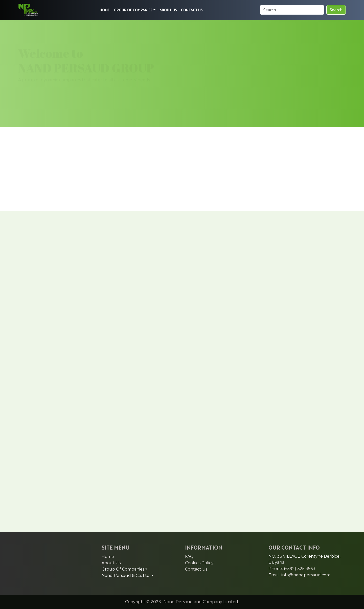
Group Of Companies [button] (123, 569)
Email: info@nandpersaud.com (299, 575)
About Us (111, 563)
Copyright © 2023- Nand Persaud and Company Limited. (182, 602)
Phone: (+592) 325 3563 (292, 569)
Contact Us (196, 569)
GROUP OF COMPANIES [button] (133, 10)
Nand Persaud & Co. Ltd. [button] (126, 575)
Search (336, 10)
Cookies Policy (199, 563)
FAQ (189, 557)
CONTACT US (192, 10)
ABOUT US (168, 10)
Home (108, 557)
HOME (105, 10)
